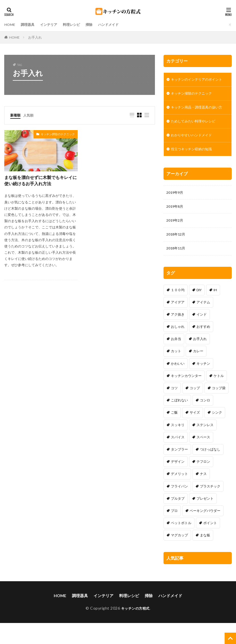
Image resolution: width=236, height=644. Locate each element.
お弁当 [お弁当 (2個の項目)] (176, 360)
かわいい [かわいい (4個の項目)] (178, 384)
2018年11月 (177, 269)
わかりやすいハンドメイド (195, 151)
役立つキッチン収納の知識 (195, 166)
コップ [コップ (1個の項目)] (195, 409)
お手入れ (35, 37)
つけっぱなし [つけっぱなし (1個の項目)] (210, 470)
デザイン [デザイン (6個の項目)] (178, 483)
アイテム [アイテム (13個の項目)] (203, 323)
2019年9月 (176, 210)
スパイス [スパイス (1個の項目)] (178, 458)
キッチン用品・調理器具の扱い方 (197, 118)
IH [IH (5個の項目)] (215, 311)
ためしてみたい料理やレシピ (197, 136)
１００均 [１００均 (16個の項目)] (178, 311)
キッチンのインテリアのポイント (197, 83)
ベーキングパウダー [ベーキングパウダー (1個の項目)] (205, 532)
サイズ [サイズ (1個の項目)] (195, 433)
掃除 (99, 25)
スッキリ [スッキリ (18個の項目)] (178, 446)
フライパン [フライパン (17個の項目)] (179, 507)
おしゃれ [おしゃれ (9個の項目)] (178, 348)
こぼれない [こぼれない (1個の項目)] (179, 421)
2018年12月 (177, 254)
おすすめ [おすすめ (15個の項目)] (203, 348)
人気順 (31, 115)
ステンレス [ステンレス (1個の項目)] (205, 446)
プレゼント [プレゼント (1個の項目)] (205, 519)
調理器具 (30, 25)
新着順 (16, 115)
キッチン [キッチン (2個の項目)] (203, 384)
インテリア (54, 25)
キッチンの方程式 (135, 629)
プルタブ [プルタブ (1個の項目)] (178, 519)
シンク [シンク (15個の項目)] (217, 433)
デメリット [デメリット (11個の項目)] (179, 495)
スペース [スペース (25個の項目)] (203, 458)
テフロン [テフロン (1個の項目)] (203, 483)
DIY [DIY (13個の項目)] (199, 311)
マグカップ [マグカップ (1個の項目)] (179, 556)
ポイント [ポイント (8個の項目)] (210, 544)
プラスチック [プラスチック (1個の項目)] (210, 507)
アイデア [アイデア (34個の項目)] (178, 323)
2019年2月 (176, 239)
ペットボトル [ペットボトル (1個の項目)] (181, 544)
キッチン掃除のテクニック (58, 134)
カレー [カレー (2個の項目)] (198, 372)
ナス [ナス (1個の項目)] (203, 495)
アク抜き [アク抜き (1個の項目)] (178, 335)
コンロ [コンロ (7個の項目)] (205, 421)
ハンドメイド (121, 25)
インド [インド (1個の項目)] (202, 335)
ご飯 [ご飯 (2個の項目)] (174, 433)
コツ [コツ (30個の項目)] (174, 409)
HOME (11, 25)
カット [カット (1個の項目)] (176, 372)
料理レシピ (80, 25)
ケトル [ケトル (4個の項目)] (219, 397)
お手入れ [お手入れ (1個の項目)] (200, 360)
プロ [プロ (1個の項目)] (174, 532)
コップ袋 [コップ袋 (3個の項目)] (219, 409)
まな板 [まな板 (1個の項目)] (205, 556)
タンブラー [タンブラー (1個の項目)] (179, 470)
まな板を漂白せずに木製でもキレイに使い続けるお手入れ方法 (41, 181)
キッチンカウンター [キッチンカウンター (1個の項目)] (186, 397)
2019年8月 (176, 225)
